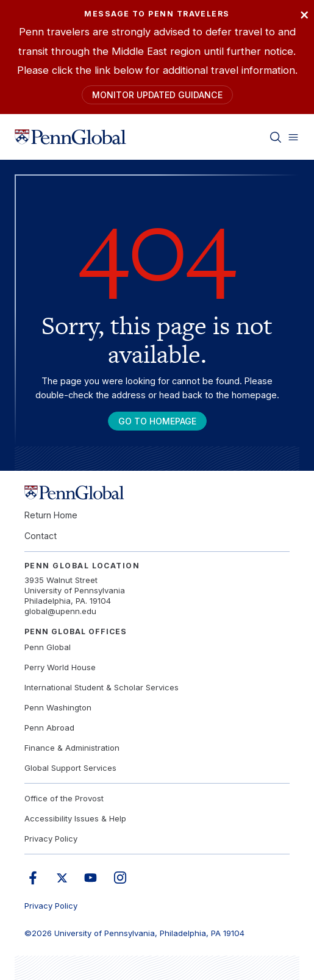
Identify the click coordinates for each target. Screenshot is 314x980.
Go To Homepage (157, 421)
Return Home (51, 515)
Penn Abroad (49, 728)
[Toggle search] (276, 137)
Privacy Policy (51, 839)
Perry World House (60, 667)
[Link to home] (70, 137)
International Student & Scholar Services (102, 687)
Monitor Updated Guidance (157, 95)
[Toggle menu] (293, 137)
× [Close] (304, 14)
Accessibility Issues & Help (75, 818)
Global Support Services (70, 768)
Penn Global (48, 647)
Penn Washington (58, 707)
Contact (41, 536)
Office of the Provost (64, 798)
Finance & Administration (72, 748)
